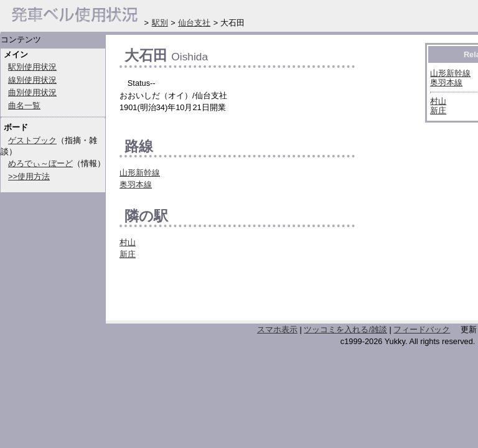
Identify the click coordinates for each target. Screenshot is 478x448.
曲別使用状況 (32, 92)
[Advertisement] (265, 294)
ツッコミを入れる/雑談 (345, 329)
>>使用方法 (29, 176)
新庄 (128, 254)
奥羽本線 (136, 184)
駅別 (160, 23)
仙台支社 (194, 23)
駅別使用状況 (32, 67)
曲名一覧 (24, 105)
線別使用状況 (32, 80)
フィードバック (422, 329)
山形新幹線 (140, 173)
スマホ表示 (277, 329)
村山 (128, 242)
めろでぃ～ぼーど (40, 163)
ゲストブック (32, 140)
